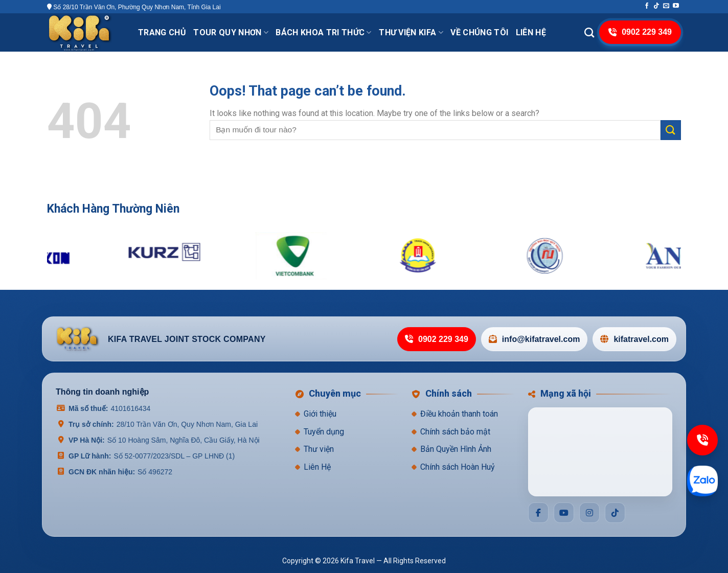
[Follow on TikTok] (656, 6)
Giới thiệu (320, 414)
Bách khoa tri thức (323, 32)
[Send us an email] (666, 6)
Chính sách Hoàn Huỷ (458, 467)
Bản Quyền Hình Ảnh (456, 449)
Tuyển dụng (324, 432)
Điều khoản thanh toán (459, 414)
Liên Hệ (317, 467)
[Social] (538, 513)
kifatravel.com (634, 339)
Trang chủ (162, 32)
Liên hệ (531, 32)
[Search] (589, 32)
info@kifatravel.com (534, 339)
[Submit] (671, 130)
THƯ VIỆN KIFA (411, 32)
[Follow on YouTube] (676, 6)
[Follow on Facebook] (647, 6)
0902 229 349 (437, 339)
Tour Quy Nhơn (231, 32)
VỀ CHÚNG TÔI (479, 32)
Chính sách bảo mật (455, 432)
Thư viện (319, 449)
